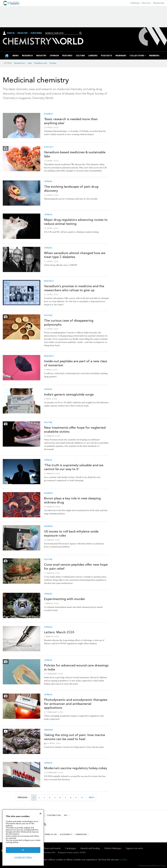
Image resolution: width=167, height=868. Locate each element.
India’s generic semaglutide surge (69, 394)
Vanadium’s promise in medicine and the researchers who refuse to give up (74, 288)
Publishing (135, 3)
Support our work (134, 848)
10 (83, 798)
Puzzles (53, 63)
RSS (66, 815)
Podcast (49, 147)
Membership (159, 3)
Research (49, 281)
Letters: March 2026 (59, 632)
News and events (52, 848)
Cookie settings (23, 857)
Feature (48, 315)
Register (23, 33)
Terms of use (51, 834)
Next (93, 797)
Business (48, 114)
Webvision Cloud (159, 866)
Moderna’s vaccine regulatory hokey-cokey (76, 768)
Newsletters (20, 63)
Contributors (54, 815)
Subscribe (36, 33)
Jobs (30, 63)
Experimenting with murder (65, 599)
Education (146, 3)
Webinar (48, 730)
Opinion (48, 182)
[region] (23, 838)
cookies (123, 860)
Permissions (81, 834)
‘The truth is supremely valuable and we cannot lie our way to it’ (74, 467)
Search (81, 33)
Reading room (41, 63)
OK (23, 850)
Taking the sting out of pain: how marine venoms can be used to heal (75, 737)
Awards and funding (90, 848)
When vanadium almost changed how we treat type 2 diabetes (75, 255)
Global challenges (113, 848)
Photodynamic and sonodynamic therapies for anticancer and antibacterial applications (76, 704)
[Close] (40, 814)
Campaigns (71, 848)
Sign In (11, 33)
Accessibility (66, 834)
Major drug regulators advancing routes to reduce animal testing (76, 222)
